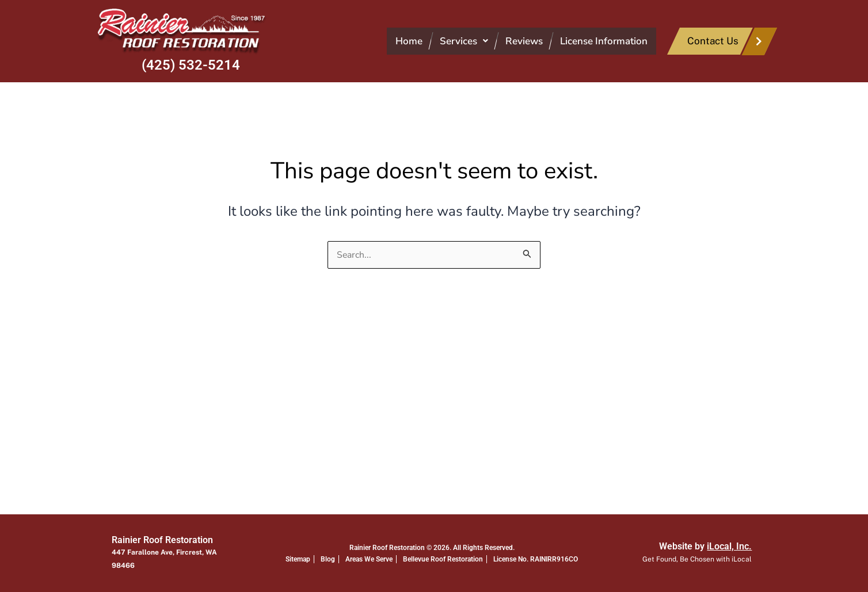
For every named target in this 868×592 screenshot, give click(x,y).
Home (409, 41)
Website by (705, 546)
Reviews (524, 41)
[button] (464, 41)
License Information (604, 41)
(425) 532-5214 (191, 65)
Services (464, 41)
